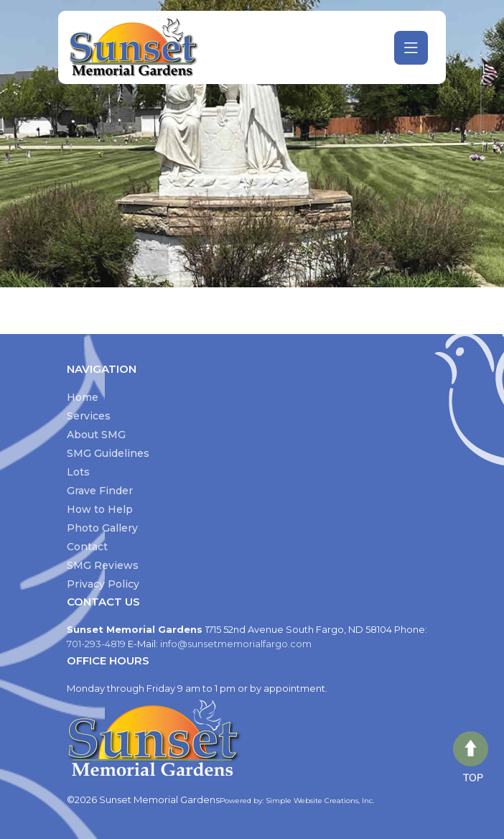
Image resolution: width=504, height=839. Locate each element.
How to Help (100, 509)
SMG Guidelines (108, 453)
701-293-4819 (97, 644)
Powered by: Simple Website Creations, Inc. (297, 801)
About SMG (96, 435)
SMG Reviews (103, 565)
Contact (87, 547)
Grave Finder (100, 491)
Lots (78, 472)
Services (89, 416)
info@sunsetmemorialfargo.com (236, 644)
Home (83, 397)
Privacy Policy (103, 584)
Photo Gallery (102, 528)
